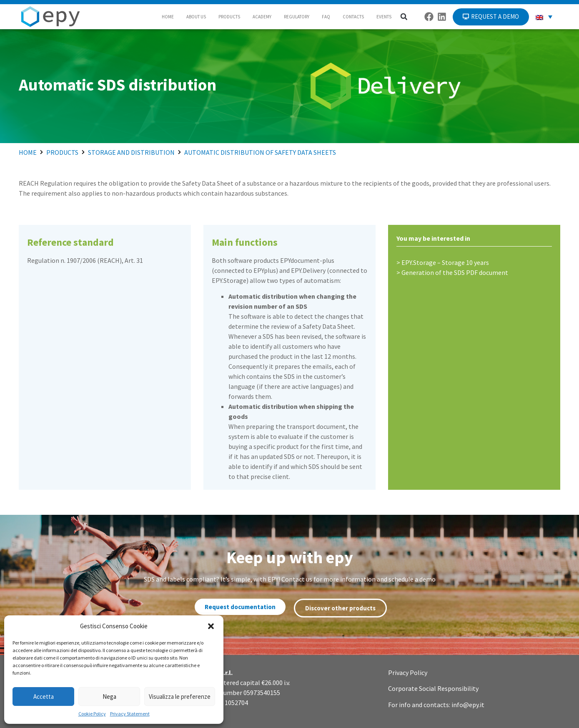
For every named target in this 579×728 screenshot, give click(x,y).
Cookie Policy (92, 714)
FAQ (326, 17)
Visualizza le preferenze (180, 697)
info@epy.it (468, 705)
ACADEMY (262, 17)
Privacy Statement (130, 714)
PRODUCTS (229, 17)
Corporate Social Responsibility (433, 688)
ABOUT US (196, 17)
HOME (168, 17)
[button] (211, 626)
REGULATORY (297, 17)
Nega (109, 697)
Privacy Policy (408, 673)
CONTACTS (353, 17)
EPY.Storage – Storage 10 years (445, 262)
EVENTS (384, 17)
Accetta (44, 697)
